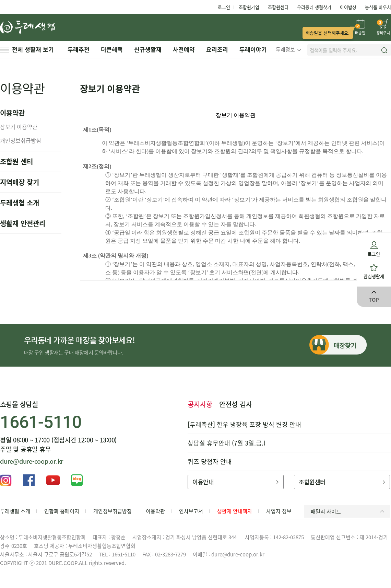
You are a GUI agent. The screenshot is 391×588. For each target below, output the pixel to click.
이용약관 (155, 511)
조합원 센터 (16, 162)
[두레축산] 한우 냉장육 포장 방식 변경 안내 (244, 424)
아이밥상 (348, 7)
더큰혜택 (112, 49)
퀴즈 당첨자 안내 (210, 462)
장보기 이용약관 (19, 127)
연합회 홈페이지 (62, 511)
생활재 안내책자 (235, 511)
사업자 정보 (279, 511)
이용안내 (235, 482)
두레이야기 (253, 49)
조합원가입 (249, 7)
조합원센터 (278, 7)
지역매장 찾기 (20, 182)
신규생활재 (148, 49)
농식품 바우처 (378, 7)
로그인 (224, 7)
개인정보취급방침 (21, 140)
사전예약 (184, 49)
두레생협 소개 (20, 203)
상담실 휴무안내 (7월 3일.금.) (227, 443)
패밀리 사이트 (349, 511)
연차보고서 (191, 511)
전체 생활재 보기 (27, 49)
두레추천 (79, 49)
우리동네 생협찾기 (314, 7)
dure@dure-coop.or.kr (32, 461)
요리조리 (217, 49)
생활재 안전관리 (23, 223)
